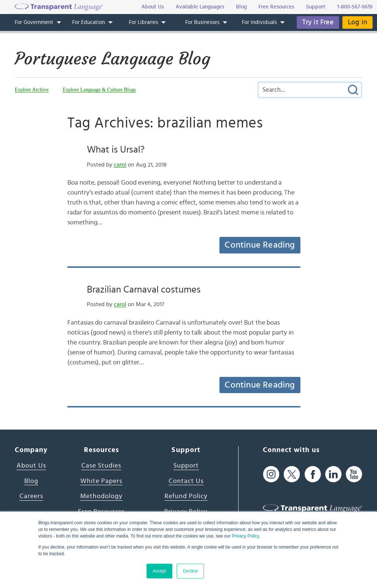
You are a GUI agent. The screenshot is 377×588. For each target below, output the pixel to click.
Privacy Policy (245, 536)
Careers (31, 496)
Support (186, 466)
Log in (357, 22)
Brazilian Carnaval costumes (144, 290)
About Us (31, 466)
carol (120, 165)
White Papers (101, 481)
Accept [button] (160, 571)
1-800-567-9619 (355, 7)
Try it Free (318, 22)
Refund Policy (186, 496)
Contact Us (186, 481)
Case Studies (101, 466)
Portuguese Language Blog (112, 59)
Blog (31, 481)
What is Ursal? (116, 150)
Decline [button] (190, 571)
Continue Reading (260, 245)
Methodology (101, 496)
